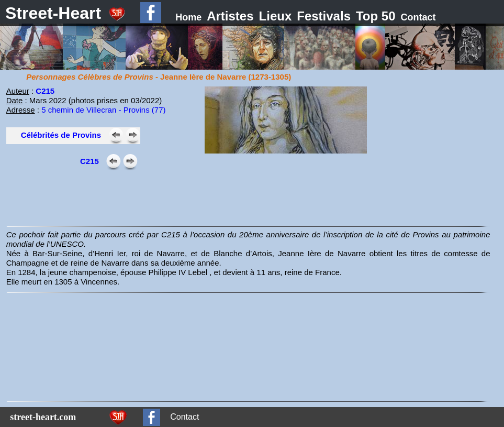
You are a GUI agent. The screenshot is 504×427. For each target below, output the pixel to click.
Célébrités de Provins (61, 135)
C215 (45, 91)
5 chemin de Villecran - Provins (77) (103, 110)
